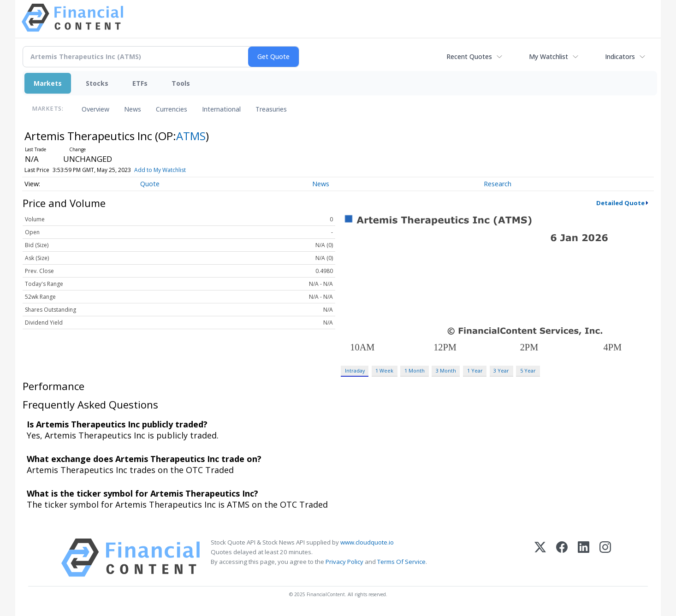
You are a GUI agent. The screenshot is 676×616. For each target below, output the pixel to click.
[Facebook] (562, 558)
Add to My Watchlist (180, 170)
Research (498, 184)
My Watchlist (549, 56)
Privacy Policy (344, 562)
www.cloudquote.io (367, 542)
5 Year (528, 370)
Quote (150, 184)
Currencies (172, 109)
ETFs (140, 83)
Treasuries (271, 109)
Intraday (355, 370)
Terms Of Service (401, 562)
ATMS (191, 136)
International (221, 109)
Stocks (97, 83)
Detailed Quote (620, 203)
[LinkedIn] (584, 558)
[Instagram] (605, 558)
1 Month (415, 370)
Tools (181, 83)
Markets (48, 83)
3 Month (446, 370)
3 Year (501, 370)
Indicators (620, 56)
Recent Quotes (469, 56)
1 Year (475, 370)
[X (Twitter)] (540, 558)
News (133, 109)
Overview (95, 109)
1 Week (384, 370)
